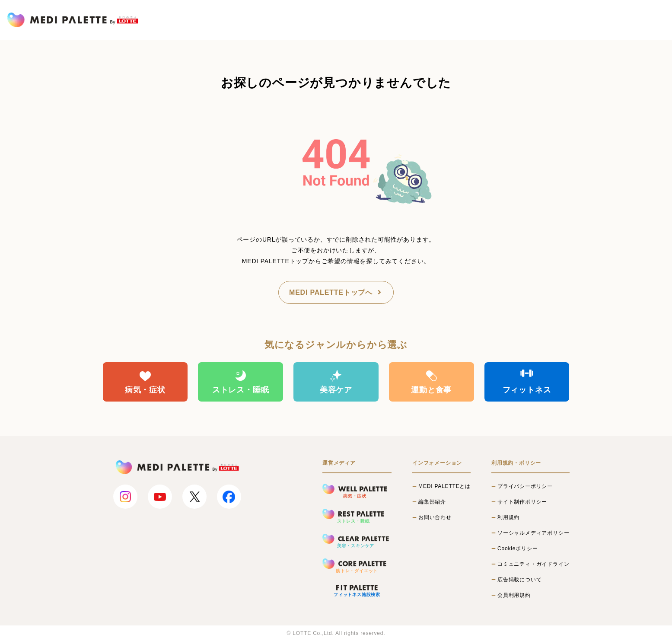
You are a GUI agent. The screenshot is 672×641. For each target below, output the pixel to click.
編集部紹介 (432, 502)
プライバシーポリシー (525, 486)
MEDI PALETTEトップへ (336, 292)
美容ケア (336, 382)
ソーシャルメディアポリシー (533, 533)
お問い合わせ (435, 517)
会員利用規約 (514, 595)
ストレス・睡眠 (241, 382)
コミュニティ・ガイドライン (533, 564)
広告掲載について (519, 580)
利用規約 (508, 517)
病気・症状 (145, 382)
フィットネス (527, 382)
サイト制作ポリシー (522, 502)
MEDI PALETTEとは (444, 486)
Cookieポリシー (518, 549)
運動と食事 (431, 382)
